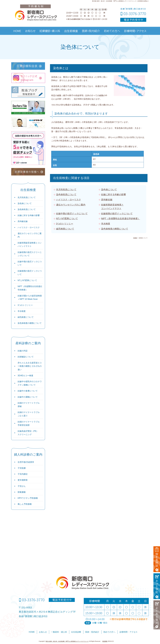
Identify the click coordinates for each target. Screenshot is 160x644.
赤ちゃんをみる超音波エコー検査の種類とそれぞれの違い (30, 366)
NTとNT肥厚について (67, 219)
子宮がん (22, 486)
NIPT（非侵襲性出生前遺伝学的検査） (121, 219)
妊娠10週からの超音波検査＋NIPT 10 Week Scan (30, 297)
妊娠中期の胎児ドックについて (72, 214)
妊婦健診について (26, 357)
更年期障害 (23, 480)
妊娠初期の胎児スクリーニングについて (30, 254)
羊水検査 (106, 224)
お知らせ (43, 632)
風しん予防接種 (25, 504)
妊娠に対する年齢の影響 (113, 195)
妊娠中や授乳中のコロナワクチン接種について (30, 383)
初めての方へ (109, 632)
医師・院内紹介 (92, 632)
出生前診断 (76, 632)
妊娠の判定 (23, 351)
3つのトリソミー (65, 224)
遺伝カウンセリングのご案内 (71, 205)
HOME (32, 632)
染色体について (109, 190)
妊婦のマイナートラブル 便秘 (29, 405)
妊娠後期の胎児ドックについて (117, 214)
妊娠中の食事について (28, 391)
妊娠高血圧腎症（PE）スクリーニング (28, 433)
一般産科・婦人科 (59, 632)
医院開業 (105, 641)
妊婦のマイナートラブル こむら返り (29, 414)
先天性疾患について (66, 190)
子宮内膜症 (23, 474)
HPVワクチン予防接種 (28, 498)
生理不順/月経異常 (26, 462)
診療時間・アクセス (128, 632)
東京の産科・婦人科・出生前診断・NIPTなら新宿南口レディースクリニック (67, 641)
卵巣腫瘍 (22, 492)
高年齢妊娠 (107, 200)
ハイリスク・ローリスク (68, 200)
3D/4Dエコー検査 (25, 376)
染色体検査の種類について (115, 229)
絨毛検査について (65, 229)
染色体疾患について (66, 195)
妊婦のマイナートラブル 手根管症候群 (29, 423)
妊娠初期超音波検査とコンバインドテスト (30, 244)
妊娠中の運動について (28, 397)
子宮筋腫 (22, 468)
